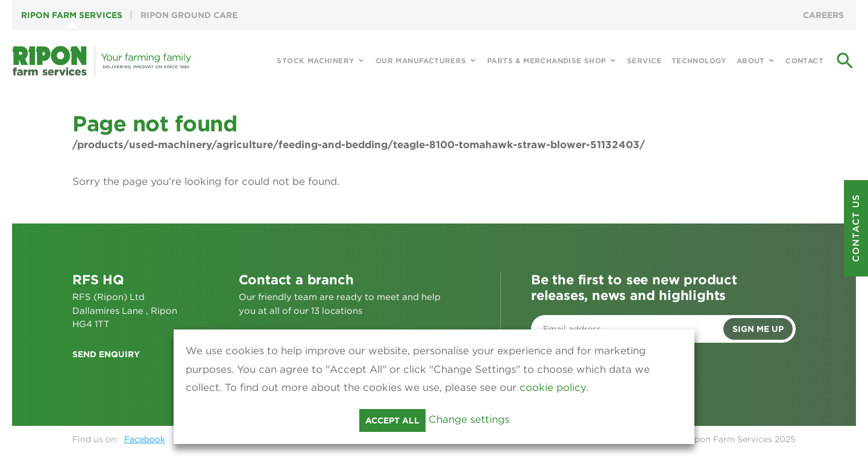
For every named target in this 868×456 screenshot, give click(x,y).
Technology (699, 61)
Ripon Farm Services (72, 15)
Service (644, 61)
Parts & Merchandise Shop (547, 61)
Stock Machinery (316, 61)
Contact (804, 61)
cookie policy (553, 387)
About (751, 61)
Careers (823, 15)
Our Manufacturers (421, 61)
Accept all (392, 420)
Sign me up (758, 329)
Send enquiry (106, 354)
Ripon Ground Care (189, 15)
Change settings (469, 419)
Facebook (145, 439)
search (845, 61)
